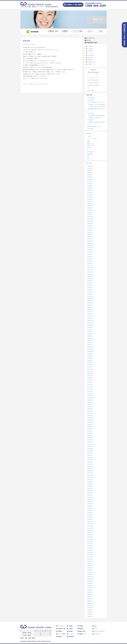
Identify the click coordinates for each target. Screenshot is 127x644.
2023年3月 (90, 237)
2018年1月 (90, 367)
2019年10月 (90, 325)
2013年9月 (90, 477)
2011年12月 (90, 524)
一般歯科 (90, 46)
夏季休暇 (26, 41)
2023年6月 (90, 230)
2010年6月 (90, 563)
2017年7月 (90, 380)
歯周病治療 (91, 55)
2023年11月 (90, 219)
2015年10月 (90, 422)
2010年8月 (90, 559)
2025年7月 (90, 175)
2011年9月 (90, 530)
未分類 (89, 147)
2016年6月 (90, 407)
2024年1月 (90, 215)
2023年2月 (90, 239)
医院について (91, 143)
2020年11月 (90, 299)
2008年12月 (90, 603)
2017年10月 (90, 374)
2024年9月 (90, 197)
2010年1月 (90, 575)
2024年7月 (90, 201)
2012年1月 (90, 522)
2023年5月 (90, 232)
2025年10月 (90, 168)
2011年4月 (90, 541)
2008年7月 (90, 612)
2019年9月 (90, 327)
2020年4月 (90, 314)
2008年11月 (90, 605)
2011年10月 (90, 528)
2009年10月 (90, 581)
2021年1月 (90, 294)
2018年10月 (90, 352)
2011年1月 (90, 548)
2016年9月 (90, 400)
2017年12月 (90, 369)
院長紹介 (60, 637)
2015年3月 (90, 438)
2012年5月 (90, 513)
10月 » (93, 90)
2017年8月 (90, 378)
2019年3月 (90, 340)
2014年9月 (90, 451)
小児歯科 (90, 49)
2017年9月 (90, 376)
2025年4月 (90, 181)
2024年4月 (90, 208)
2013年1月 (90, 495)
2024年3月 (90, 210)
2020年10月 (90, 301)
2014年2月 (90, 466)
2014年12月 (90, 444)
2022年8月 (90, 252)
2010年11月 (90, 552)
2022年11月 (90, 246)
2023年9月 (90, 223)
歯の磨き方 (90, 154)
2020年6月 (90, 310)
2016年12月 (90, 393)
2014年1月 (90, 469)
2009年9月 (90, 583)
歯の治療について (92, 152)
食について (90, 158)
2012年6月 (90, 510)
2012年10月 (90, 502)
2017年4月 (90, 387)
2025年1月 (90, 188)
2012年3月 (90, 517)
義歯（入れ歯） (92, 62)
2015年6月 (90, 431)
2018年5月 (90, 360)
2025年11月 (90, 166)
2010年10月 (90, 555)
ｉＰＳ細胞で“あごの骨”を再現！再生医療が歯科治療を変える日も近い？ (96, 109)
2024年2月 (90, 212)
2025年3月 (90, 184)
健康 (88, 141)
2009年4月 (90, 594)
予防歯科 (90, 58)
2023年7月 (90, 228)
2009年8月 (90, 586)
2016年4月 (90, 411)
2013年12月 (90, 471)
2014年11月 (90, 446)
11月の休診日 (91, 100)
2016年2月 (90, 413)
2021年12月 (90, 270)
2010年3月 (90, 570)
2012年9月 (90, 504)
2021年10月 (90, 274)
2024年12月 (90, 190)
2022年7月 (90, 254)
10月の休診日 (91, 113)
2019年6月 (90, 334)
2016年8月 (90, 402)
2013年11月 (90, 473)
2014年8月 (90, 453)
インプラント (92, 53)
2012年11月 (90, 499)
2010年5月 (90, 566)
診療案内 (60, 631)
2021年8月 (90, 279)
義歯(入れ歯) (82, 631)
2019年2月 (90, 343)
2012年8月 (90, 506)
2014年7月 (90, 455)
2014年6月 (90, 457)
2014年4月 (90, 462)
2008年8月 (90, 610)
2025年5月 (90, 179)
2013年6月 (90, 484)
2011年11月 (90, 526)
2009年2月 (90, 599)
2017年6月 (90, 382)
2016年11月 (90, 396)
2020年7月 (90, 307)
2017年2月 (90, 389)
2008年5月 (90, 616)
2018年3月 (90, 363)
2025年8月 (90, 173)
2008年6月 (90, 614)
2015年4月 (90, 435)
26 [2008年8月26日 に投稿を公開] (91, 85)
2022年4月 (90, 261)
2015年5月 (90, 433)
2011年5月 (90, 539)
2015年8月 (90, 427)
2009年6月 (90, 590)
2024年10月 (90, 195)
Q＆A (95, 626)
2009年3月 (90, 597)
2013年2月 (90, 493)
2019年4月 (90, 338)
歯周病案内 (71, 637)
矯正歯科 (90, 51)
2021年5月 (90, 285)
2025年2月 (90, 186)
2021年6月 (90, 283)
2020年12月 (90, 296)
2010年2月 (90, 572)
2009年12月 (90, 577)
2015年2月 (90, 440)
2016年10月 (90, 398)
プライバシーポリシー (99, 631)
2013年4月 (90, 488)
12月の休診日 (91, 98)
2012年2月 (90, 519)
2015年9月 (90, 424)
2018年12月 (90, 347)
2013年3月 (90, 491)
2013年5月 (90, 486)
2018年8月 (90, 356)
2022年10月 (90, 248)
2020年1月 (90, 318)
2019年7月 (90, 332)
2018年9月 (90, 354)
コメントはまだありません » (41, 84)
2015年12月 (90, 418)
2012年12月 (90, 497)
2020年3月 (90, 316)
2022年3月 (90, 263)
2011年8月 (90, 533)
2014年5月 (90, 460)
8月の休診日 (90, 129)
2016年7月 (90, 404)
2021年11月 (90, 272)
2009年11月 (90, 579)
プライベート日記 (92, 139)
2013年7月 (90, 482)
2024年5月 (90, 206)
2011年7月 (90, 535)
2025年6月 (90, 177)
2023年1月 (90, 241)
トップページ (61, 626)
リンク (96, 629)
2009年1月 (90, 601)
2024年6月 (90, 204)
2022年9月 (90, 250)
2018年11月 (90, 349)
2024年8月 (90, 199)
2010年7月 (90, 561)
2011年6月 (90, 537)
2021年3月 (90, 290)
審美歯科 (90, 60)
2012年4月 (90, 515)
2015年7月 (90, 429)
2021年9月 (90, 276)
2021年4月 (90, 287)
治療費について (92, 64)
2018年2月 (90, 365)
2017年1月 (90, 391)
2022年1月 (90, 268)
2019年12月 (90, 321)
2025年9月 (90, 170)
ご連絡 (31, 84)
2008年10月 (90, 608)
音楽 (88, 156)
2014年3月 (90, 464)
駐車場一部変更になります (94, 127)
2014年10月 (90, 449)
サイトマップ (97, 634)
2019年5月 (90, 336)
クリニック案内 (62, 634)
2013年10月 (90, 475)
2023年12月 (90, 217)
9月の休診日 (90, 120)
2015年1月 (90, 442)
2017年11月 (90, 371)
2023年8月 (90, 226)
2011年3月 (90, 544)
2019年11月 (90, 323)
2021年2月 (90, 292)
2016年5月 (90, 409)
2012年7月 (90, 508)
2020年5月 (90, 312)
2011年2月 (90, 546)
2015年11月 (90, 420)
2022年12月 (90, 243)
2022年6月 (90, 257)
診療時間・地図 (62, 629)
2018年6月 (90, 358)
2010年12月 (90, 550)
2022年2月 (90, 265)
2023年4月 (90, 234)
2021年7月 (90, 281)
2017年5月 (90, 385)
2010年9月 (90, 557)
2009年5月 (90, 592)
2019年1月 (90, 345)
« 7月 (89, 90)
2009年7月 (90, 588)
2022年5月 (90, 259)
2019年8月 (90, 329)
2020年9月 (90, 303)
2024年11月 (90, 193)
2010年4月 (90, 568)
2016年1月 (90, 416)
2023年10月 (90, 221)
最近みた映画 (91, 145)
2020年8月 (90, 305)
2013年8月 (90, 480)
